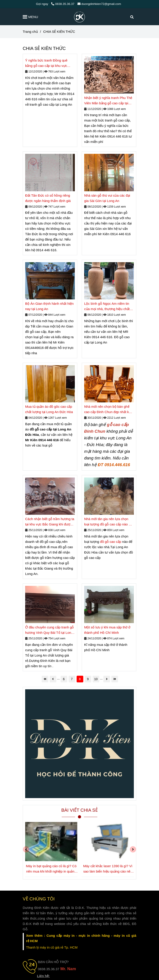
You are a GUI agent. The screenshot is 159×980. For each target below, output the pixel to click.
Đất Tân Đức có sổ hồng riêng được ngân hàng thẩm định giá (48, 198)
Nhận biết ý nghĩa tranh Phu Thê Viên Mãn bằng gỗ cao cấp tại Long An (108, 101)
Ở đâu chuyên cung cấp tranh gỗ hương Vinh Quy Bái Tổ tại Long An (49, 630)
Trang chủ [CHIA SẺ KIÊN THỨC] (30, 32)
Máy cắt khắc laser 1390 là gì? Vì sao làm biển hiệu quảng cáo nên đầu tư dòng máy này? (108, 869)
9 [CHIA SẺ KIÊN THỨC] (88, 679)
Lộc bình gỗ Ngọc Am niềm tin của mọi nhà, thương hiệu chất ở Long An (108, 307)
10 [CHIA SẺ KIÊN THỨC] (96, 679)
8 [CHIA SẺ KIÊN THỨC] (80, 679)
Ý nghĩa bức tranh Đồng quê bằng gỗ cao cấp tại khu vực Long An (46, 63)
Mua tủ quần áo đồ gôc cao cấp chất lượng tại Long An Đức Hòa (49, 409)
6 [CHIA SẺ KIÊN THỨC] (64, 679)
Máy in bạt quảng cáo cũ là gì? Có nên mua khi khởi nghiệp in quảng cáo (51, 869)
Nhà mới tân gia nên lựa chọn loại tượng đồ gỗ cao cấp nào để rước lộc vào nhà (108, 522)
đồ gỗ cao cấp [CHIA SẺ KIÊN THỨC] (111, 542)
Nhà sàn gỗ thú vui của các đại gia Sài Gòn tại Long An (107, 198)
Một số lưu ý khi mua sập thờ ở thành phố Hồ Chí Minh (107, 630)
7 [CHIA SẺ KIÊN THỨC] (72, 679)
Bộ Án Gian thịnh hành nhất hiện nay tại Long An (49, 306)
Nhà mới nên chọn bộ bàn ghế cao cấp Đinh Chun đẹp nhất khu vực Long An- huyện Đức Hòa (108, 410)
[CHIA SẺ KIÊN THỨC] (79, 17)
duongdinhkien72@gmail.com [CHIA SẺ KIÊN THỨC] (99, 4)
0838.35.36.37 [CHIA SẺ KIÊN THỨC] (63, 4)
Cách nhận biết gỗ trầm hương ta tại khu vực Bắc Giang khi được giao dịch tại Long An (50, 522)
